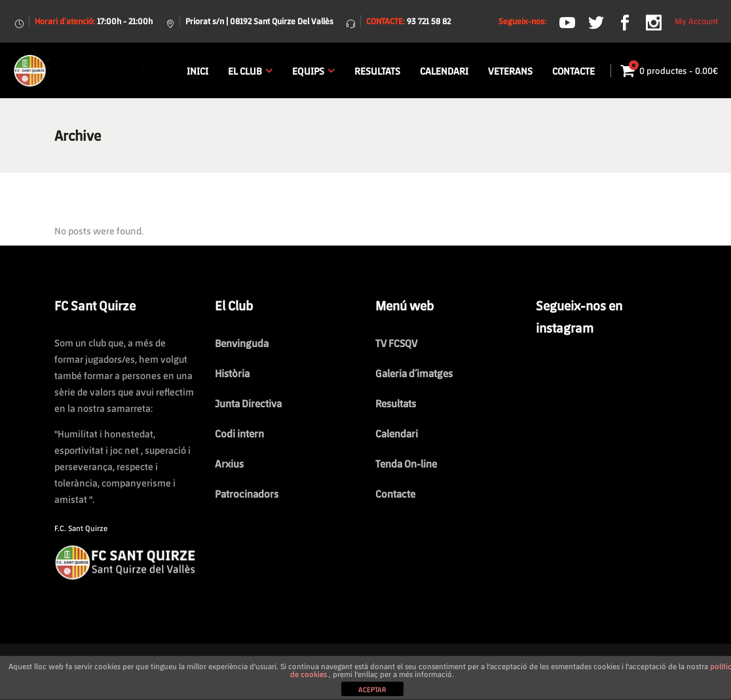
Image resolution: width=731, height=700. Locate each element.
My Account (696, 21)
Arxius (229, 463)
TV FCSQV (396, 343)
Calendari (397, 433)
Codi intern (239, 433)
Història (232, 373)
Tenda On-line (406, 463)
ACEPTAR (372, 689)
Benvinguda (242, 343)
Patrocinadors (247, 493)
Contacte (395, 493)
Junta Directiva (248, 403)
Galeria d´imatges (414, 373)
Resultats (396, 403)
